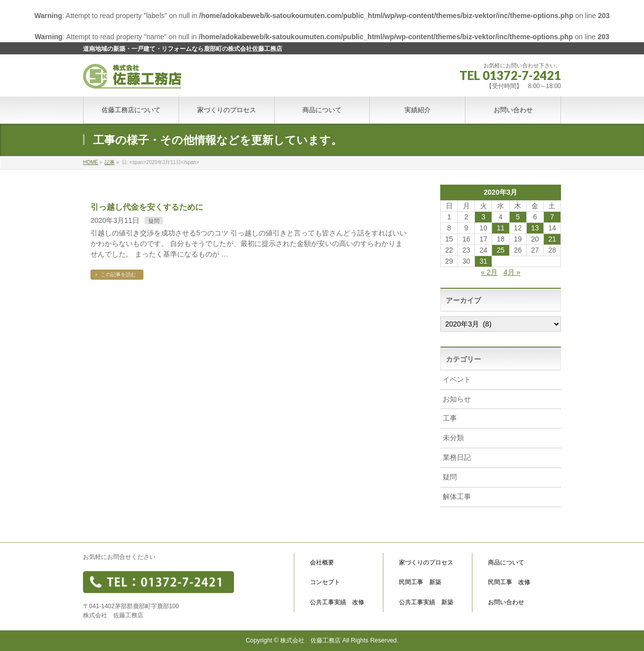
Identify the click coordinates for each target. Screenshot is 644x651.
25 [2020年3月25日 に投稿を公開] (501, 250)
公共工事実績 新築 (426, 602)
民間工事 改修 (509, 582)
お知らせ (457, 399)
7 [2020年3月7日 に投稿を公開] (552, 217)
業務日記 (457, 457)
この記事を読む (118, 274)
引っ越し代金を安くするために (147, 207)
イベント (457, 379)
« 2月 (489, 272)
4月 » (512, 272)
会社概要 (322, 563)
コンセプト (325, 582)
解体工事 (457, 497)
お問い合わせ (506, 602)
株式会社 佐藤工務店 (310, 640)
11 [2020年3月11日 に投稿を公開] (501, 228)
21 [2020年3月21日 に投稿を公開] (552, 239)
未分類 (453, 438)
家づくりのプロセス (426, 563)
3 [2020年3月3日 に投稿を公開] (484, 217)
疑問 (154, 221)
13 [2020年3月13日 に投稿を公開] (535, 228)
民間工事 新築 (420, 582)
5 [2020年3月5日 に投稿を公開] (518, 217)
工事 (450, 418)
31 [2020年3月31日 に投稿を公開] (484, 261)
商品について (506, 563)
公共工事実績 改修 (337, 602)
